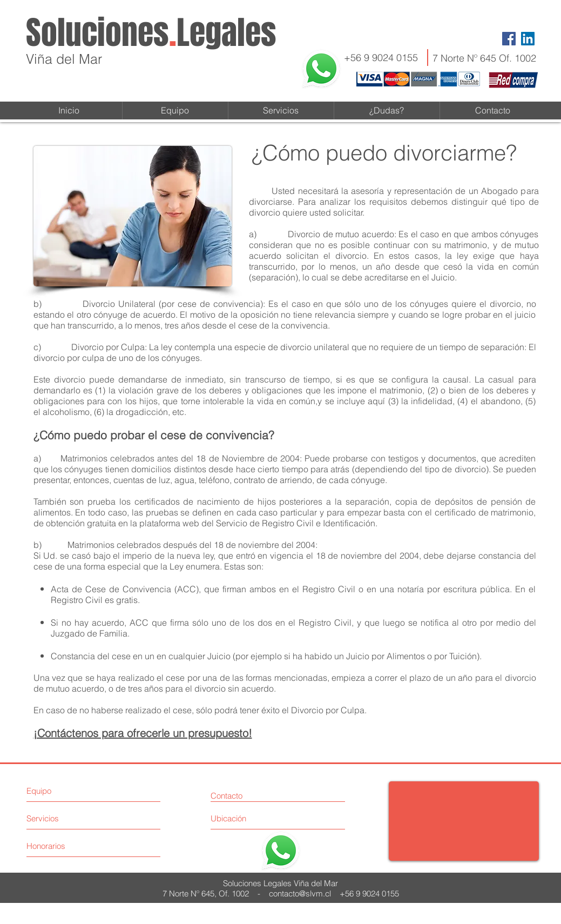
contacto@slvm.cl (300, 893)
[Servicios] (67, 818)
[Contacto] (242, 795)
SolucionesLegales (151, 33)
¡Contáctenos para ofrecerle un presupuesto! (143, 733)
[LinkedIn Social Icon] (528, 39)
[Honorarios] (67, 846)
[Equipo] (73, 791)
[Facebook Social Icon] (509, 39)
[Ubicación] (251, 818)
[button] (387, 111)
